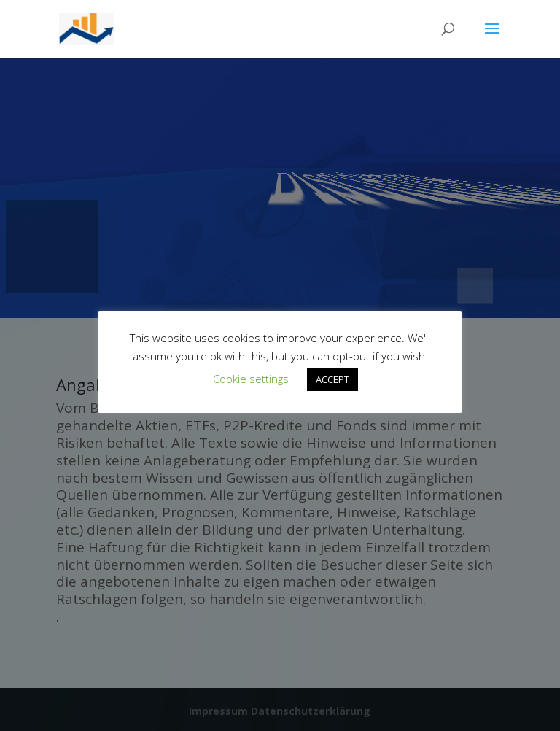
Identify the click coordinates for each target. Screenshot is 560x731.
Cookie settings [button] (251, 379)
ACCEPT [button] (332, 379)
